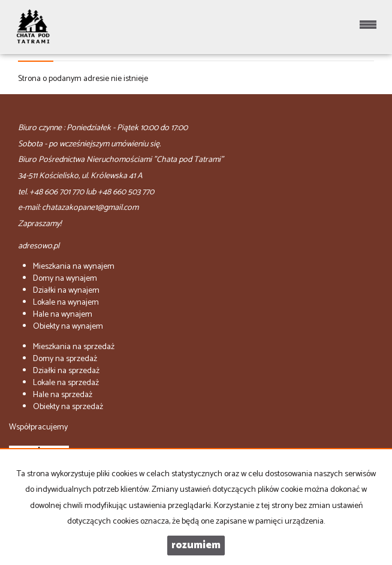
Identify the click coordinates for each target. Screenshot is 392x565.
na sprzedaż (74, 347)
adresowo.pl (39, 246)
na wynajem (74, 267)
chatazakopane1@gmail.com (90, 208)
